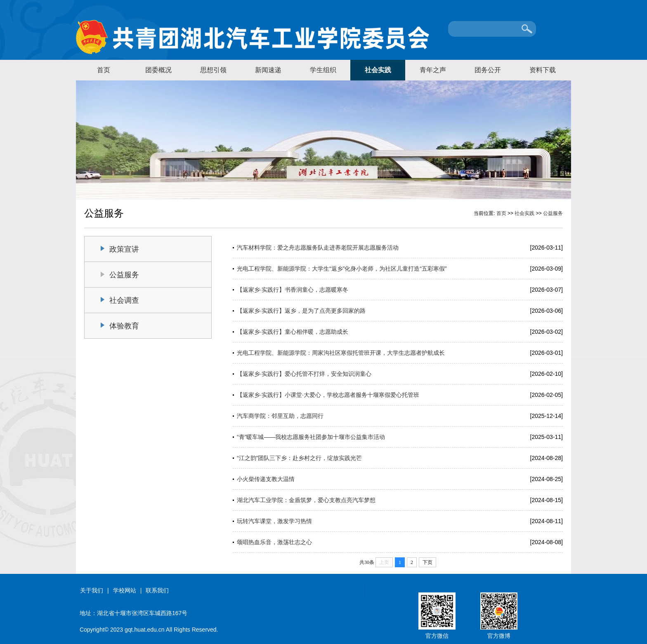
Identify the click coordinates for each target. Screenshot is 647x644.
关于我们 (92, 590)
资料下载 (543, 70)
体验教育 (124, 326)
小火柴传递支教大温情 (266, 479)
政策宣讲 (124, 249)
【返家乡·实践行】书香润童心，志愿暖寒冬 (293, 290)
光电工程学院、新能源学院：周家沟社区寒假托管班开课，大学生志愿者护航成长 (341, 353)
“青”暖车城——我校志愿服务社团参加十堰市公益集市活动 (311, 437)
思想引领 (213, 70)
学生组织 (323, 70)
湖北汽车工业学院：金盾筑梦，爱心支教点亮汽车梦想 (306, 500)
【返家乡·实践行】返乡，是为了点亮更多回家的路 (301, 311)
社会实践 (378, 70)
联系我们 (157, 590)
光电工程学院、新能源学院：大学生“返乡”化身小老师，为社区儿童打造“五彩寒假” (342, 269)
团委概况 (158, 70)
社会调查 (124, 300)
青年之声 (433, 70)
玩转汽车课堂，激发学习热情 (274, 521)
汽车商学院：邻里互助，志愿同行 (280, 416)
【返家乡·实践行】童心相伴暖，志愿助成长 (293, 332)
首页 (104, 70)
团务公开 (488, 70)
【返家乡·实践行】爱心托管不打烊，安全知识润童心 (304, 374)
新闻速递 (268, 70)
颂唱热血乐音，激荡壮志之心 (274, 542)
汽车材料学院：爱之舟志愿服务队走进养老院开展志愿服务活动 (318, 248)
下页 (427, 562)
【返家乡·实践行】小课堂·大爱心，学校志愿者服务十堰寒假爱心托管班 (328, 395)
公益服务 (553, 213)
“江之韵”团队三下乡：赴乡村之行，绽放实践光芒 (299, 458)
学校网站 (125, 590)
